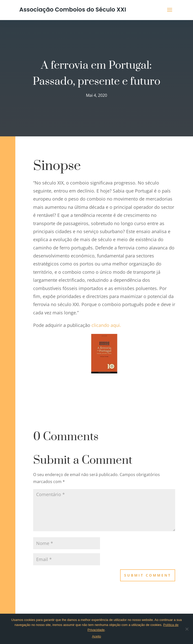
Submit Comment (148, 575)
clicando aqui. (107, 325)
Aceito (96, 636)
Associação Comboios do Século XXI (73, 10)
